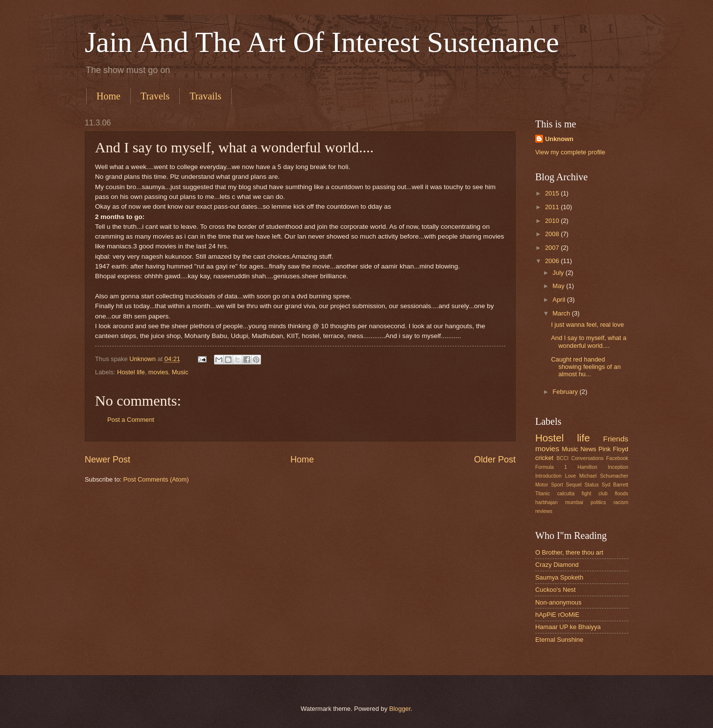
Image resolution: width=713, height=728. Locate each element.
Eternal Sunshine (559, 640)
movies (158, 372)
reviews (544, 511)
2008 (553, 234)
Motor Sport (549, 485)
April (559, 300)
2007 (553, 248)
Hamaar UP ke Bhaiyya (568, 627)
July (559, 273)
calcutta (566, 494)
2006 (553, 261)
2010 (553, 221)
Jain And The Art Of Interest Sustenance (322, 42)
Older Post (495, 460)
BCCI (562, 458)
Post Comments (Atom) (156, 479)
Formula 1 (551, 467)
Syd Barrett (615, 485)
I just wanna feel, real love (587, 325)
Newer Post (107, 460)
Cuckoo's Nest (556, 590)
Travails (205, 96)
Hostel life (131, 372)
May (559, 286)
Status (591, 485)
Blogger (400, 709)
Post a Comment (131, 420)
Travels (155, 96)
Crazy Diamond (557, 565)
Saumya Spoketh (559, 577)
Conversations (587, 458)
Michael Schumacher (604, 476)
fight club (595, 494)
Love (570, 476)
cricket (544, 458)
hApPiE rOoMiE (557, 615)
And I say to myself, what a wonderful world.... (589, 341)
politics (598, 502)
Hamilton (587, 467)
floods (622, 494)
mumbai (574, 502)
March (562, 313)
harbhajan (547, 502)
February (566, 392)
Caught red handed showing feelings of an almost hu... (586, 367)
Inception (618, 467)
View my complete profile (570, 152)
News (588, 449)
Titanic (543, 494)
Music (180, 372)
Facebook (617, 458)
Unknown (559, 139)
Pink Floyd (613, 449)
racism (621, 502)
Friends (616, 439)
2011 (553, 207)
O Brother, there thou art (569, 552)
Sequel (574, 485)
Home (108, 96)
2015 (553, 193)
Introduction (548, 476)
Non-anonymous (558, 602)
